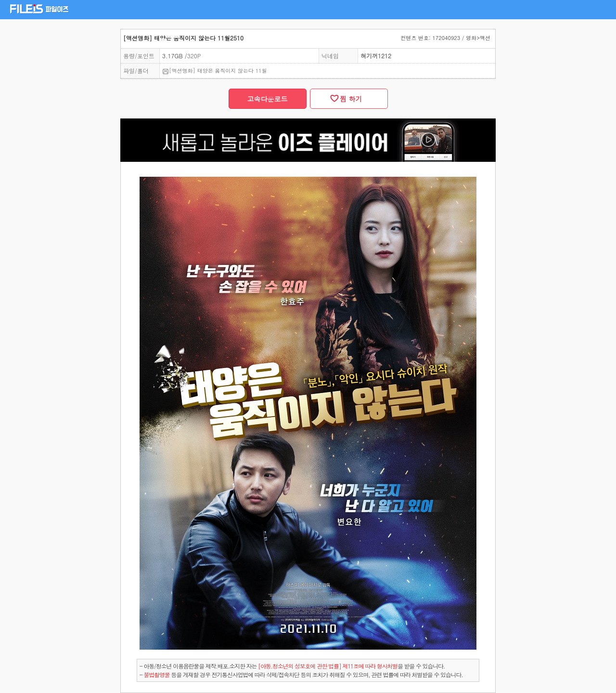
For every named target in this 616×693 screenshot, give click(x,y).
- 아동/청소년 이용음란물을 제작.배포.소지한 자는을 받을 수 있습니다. (292, 666)
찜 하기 (348, 99)
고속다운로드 (268, 99)
